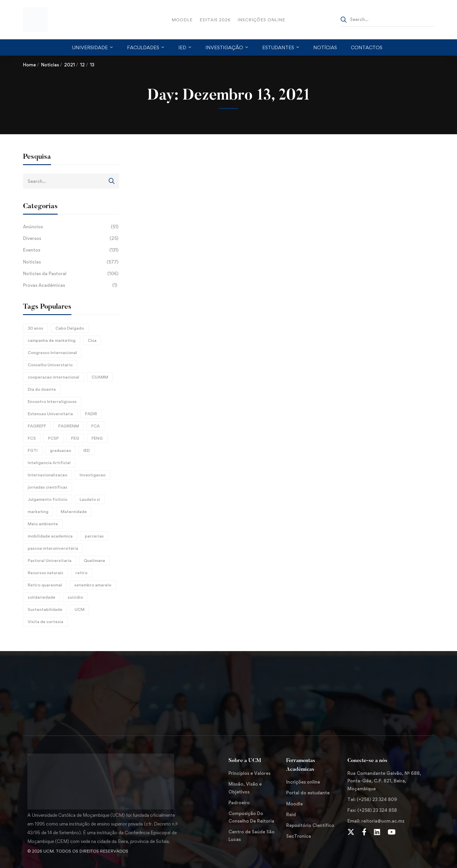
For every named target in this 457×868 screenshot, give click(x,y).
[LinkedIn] (377, 832)
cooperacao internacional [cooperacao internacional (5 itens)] (53, 377)
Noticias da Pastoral (71, 274)
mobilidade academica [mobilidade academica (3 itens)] (50, 536)
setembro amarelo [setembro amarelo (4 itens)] (93, 585)
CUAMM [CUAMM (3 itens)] (100, 377)
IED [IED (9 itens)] (87, 450)
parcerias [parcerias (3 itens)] (94, 536)
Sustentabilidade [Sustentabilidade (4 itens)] (45, 609)
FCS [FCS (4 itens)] (32, 438)
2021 (70, 65)
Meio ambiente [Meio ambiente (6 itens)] (43, 524)
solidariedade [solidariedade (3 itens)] (42, 597)
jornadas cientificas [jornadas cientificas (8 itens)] (48, 487)
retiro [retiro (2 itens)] (81, 573)
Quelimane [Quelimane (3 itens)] (94, 560)
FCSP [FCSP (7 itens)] (53, 438)
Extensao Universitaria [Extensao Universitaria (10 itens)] (50, 414)
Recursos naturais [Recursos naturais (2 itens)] (45, 573)
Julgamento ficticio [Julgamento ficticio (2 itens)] (48, 499)
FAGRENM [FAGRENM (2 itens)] (69, 426)
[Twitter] (351, 832)
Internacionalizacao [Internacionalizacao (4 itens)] (48, 475)
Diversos (71, 238)
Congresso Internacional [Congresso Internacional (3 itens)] (52, 352)
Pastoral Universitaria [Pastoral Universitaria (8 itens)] (50, 560)
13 (92, 65)
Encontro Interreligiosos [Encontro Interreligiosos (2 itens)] (52, 401)
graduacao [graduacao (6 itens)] (60, 450)
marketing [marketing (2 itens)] (38, 511)
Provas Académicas (71, 285)
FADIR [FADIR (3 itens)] (91, 414)
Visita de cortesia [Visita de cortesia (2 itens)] (45, 622)
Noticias (50, 65)
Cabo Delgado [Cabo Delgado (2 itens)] (70, 328)
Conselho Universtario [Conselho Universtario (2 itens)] (50, 365)
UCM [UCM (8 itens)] (80, 609)
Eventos (71, 250)
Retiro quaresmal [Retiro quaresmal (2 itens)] (45, 585)
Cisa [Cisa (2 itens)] (92, 340)
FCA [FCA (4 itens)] (95, 426)
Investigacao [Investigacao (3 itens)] (93, 475)
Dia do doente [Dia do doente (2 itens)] (42, 389)
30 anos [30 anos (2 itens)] (35, 328)
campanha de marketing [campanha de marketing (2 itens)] (52, 340)
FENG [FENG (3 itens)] (97, 438)
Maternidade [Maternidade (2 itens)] (74, 511)
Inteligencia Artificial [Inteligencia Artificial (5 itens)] (49, 463)
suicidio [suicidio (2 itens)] (75, 597)
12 (82, 65)
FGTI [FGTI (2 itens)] (33, 450)
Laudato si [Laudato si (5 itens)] (90, 499)
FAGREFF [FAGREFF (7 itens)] (37, 426)
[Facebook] (364, 832)
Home (29, 65)
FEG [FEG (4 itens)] (75, 438)
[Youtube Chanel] (392, 832)
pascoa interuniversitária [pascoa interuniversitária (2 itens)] (53, 548)
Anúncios (71, 227)
